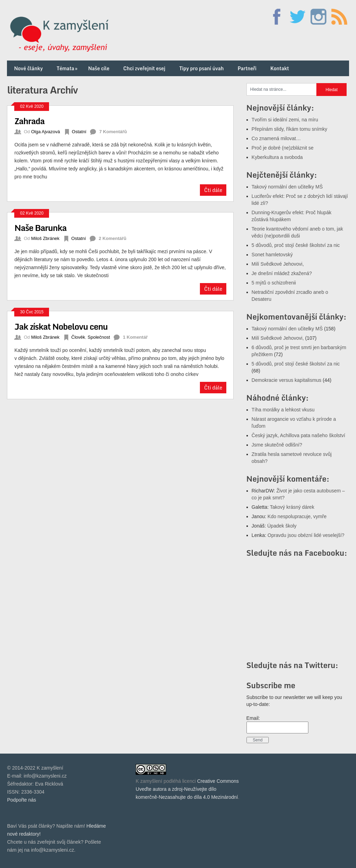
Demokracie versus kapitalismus (287, 380)
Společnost (99, 337)
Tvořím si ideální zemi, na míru (285, 120)
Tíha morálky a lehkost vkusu (283, 410)
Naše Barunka (40, 228)
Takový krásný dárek (292, 507)
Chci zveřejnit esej (144, 68)
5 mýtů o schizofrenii (274, 283)
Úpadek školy (282, 526)
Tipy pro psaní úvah (202, 68)
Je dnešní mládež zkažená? (282, 273)
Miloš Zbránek (45, 238)
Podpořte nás (21, 800)
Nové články (28, 68)
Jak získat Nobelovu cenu (61, 326)
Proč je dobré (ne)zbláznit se (283, 148)
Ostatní (79, 132)
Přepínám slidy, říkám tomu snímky (290, 129)
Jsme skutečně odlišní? (277, 445)
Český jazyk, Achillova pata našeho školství (298, 435)
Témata (68, 68)
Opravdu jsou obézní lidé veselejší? (306, 535)
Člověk (78, 337)
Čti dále (213, 190)
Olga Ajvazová (45, 132)
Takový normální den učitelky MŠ (287, 187)
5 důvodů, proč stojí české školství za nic (296, 245)
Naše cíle (99, 68)
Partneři (247, 68)
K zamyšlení (149, 781)
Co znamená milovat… (276, 138)
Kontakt (280, 68)
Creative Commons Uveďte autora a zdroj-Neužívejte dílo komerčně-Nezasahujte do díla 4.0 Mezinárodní (187, 789)
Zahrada (29, 121)
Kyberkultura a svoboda (277, 157)
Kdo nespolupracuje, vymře (297, 516)
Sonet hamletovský (272, 255)
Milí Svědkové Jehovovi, (278, 264)
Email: (253, 718)
